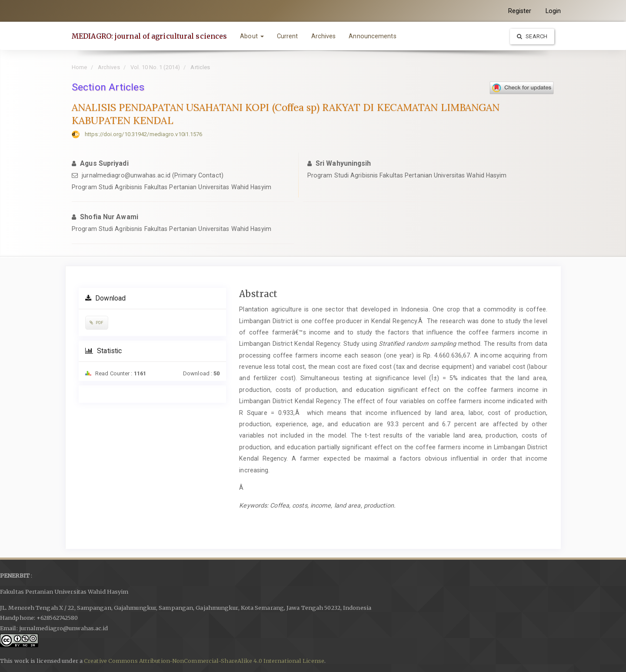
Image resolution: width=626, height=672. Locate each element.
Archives (324, 36)
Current (288, 36)
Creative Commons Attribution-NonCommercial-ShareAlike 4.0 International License (204, 661)
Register (520, 11)
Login (553, 11)
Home (79, 67)
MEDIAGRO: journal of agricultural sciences (149, 36)
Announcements (372, 36)
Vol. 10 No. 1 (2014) (155, 67)
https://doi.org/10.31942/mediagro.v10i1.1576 (143, 134)
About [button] (252, 36)
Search (532, 36)
